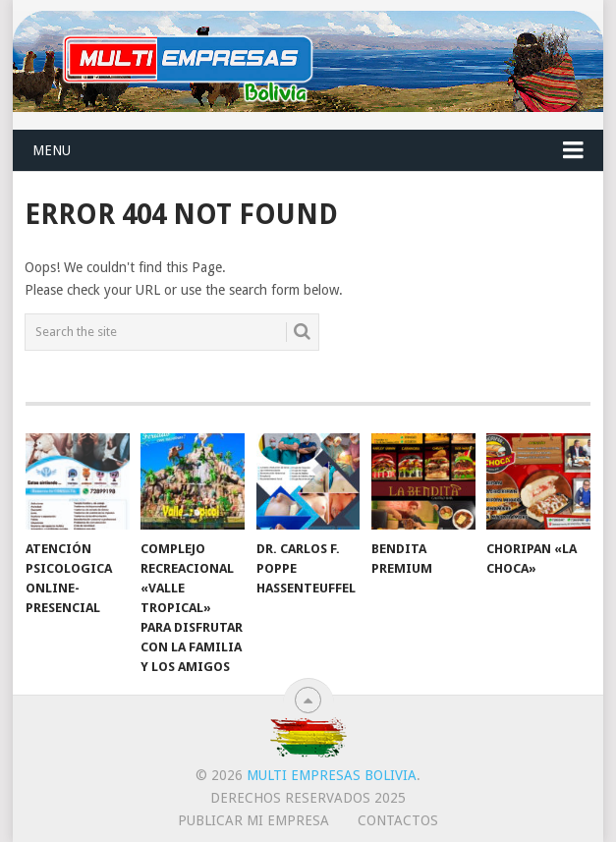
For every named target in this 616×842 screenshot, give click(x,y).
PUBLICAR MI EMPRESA (253, 820)
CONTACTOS (398, 820)
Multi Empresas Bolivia (332, 775)
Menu (52, 150)
